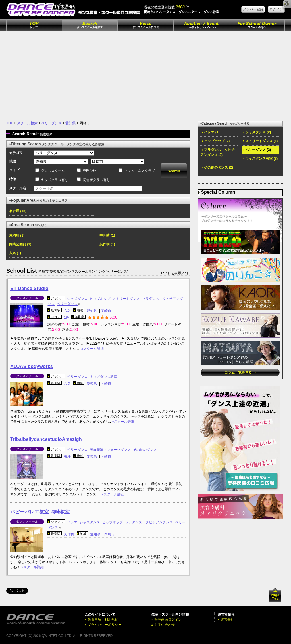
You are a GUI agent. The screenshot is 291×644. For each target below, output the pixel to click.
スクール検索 (27, 123)
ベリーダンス (51, 123)
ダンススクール (53, 171)
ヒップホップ (100, 299)
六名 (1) (15, 253)
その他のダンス (145, 450)
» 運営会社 (226, 620)
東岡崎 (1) (17, 235)
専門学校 (90, 171)
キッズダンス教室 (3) (260, 159)
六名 (68, 311)
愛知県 (70, 123)
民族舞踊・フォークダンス (111, 450)
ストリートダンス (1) (260, 141)
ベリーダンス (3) (257, 150)
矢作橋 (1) (107, 244)
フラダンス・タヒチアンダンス (149, 522)
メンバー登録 (253, 9)
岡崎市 (106, 311)
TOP (10, 123)
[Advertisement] (145, 74)
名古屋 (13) (18, 211)
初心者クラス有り (96, 180)
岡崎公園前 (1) (20, 244)
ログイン (276, 9)
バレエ (73, 522)
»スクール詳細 (93, 349)
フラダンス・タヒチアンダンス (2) (218, 152)
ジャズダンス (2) (257, 132)
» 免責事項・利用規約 (101, 620)
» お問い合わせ (163, 625)
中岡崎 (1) (107, 235)
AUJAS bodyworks (32, 366)
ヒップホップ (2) (216, 141)
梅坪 (68, 456)
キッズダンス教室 (103, 377)
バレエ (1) (211, 132)
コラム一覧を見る (240, 372)
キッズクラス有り (55, 180)
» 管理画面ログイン (167, 620)
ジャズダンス (78, 299)
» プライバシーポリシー (103, 625)
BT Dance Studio (29, 288)
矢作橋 (69, 534)
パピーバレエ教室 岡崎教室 (40, 512)
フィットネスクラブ (140, 171)
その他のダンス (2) (217, 167)
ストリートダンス (127, 299)
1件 (67, 317)
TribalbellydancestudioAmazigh (46, 439)
